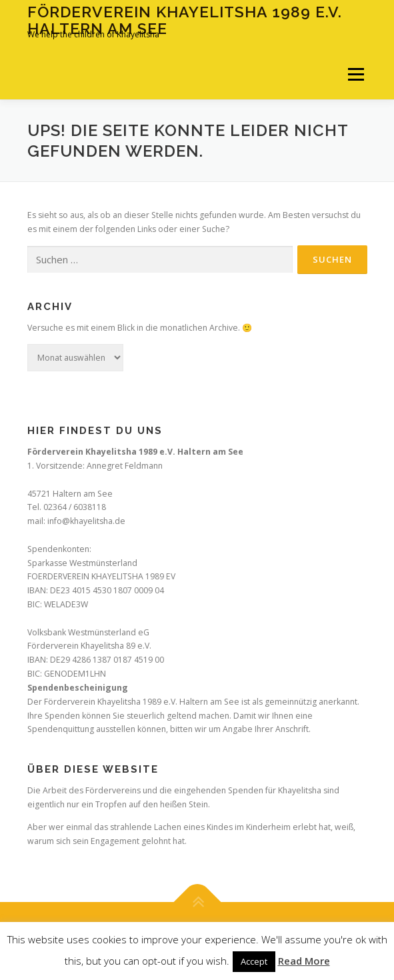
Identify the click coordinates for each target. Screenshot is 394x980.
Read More (304, 961)
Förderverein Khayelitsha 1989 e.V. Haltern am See (185, 20)
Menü (355, 74)
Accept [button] (254, 961)
